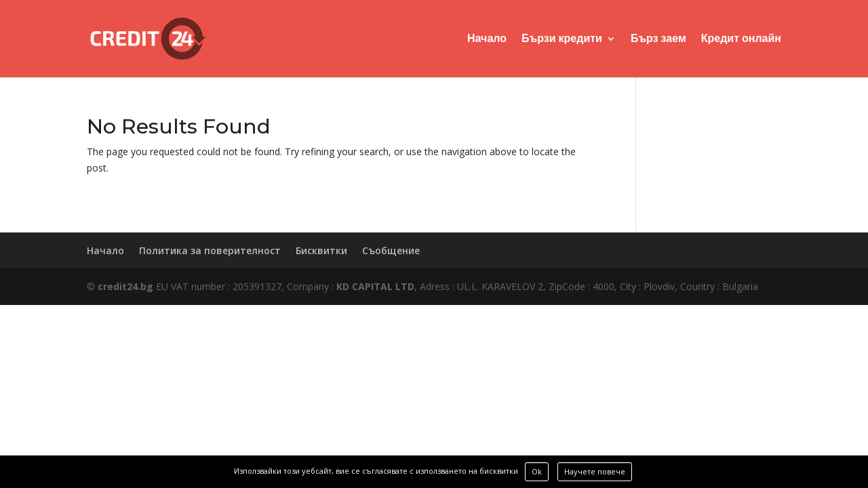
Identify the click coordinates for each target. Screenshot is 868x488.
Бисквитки (321, 250)
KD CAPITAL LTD (375, 286)
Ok (537, 471)
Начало (487, 39)
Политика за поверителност (210, 250)
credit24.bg (125, 286)
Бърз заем (658, 39)
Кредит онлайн (741, 39)
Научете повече (595, 471)
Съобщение (391, 250)
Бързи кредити (562, 39)
